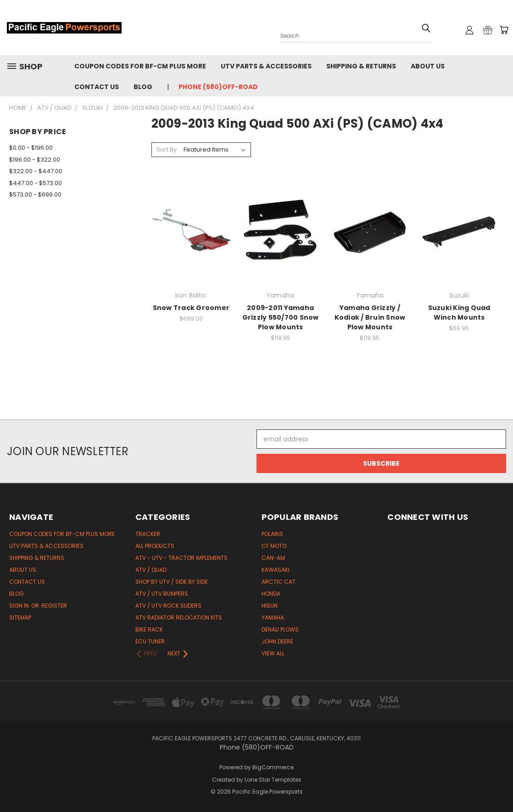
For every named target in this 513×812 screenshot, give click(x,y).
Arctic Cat (279, 582)
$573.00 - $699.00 (35, 195)
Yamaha (273, 617)
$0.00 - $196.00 (31, 148)
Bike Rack (149, 629)
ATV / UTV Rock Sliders (168, 606)
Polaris (272, 534)
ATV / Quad (151, 570)
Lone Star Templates (273, 780)
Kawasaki (276, 570)
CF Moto (274, 546)
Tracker (148, 534)
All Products (155, 546)
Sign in (20, 606)
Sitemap (20, 617)
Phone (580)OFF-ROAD (218, 87)
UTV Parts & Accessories (266, 66)
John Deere (277, 641)
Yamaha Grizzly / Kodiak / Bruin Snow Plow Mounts (370, 317)
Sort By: (167, 149)
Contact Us (97, 87)
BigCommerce (273, 767)
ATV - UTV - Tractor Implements (181, 558)
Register (54, 606)
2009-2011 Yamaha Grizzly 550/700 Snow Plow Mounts (281, 317)
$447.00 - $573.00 (36, 183)
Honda (271, 594)
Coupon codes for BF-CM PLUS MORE (140, 66)
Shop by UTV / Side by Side (172, 582)
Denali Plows (280, 629)
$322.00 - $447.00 (36, 171)
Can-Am (273, 558)
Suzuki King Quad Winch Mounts (459, 313)
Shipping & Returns (361, 66)
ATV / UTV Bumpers (162, 594)
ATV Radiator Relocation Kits (179, 617)
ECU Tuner (150, 641)
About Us (428, 66)
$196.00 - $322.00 (35, 160)
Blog (143, 87)
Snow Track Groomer (191, 308)
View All (273, 653)
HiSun (270, 606)
